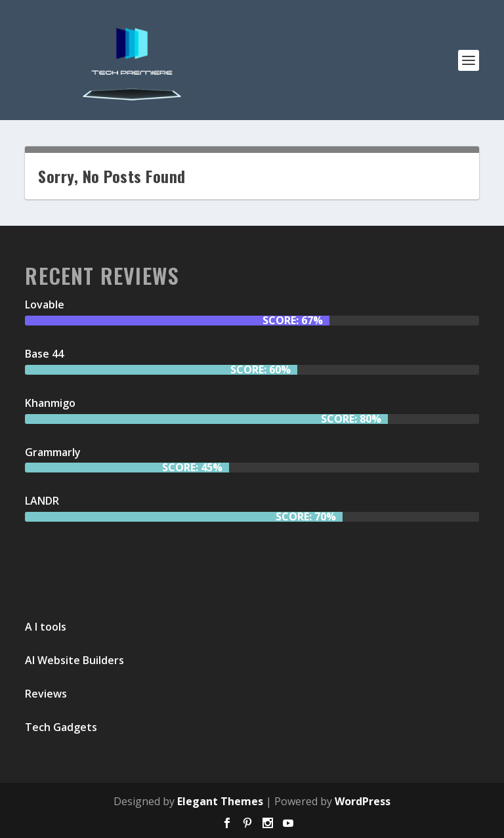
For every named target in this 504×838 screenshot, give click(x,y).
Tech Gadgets (61, 727)
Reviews (46, 694)
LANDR (42, 501)
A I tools (46, 627)
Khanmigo (50, 403)
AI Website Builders (74, 660)
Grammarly (53, 452)
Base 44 (44, 354)
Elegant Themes (220, 801)
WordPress (363, 801)
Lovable (45, 304)
